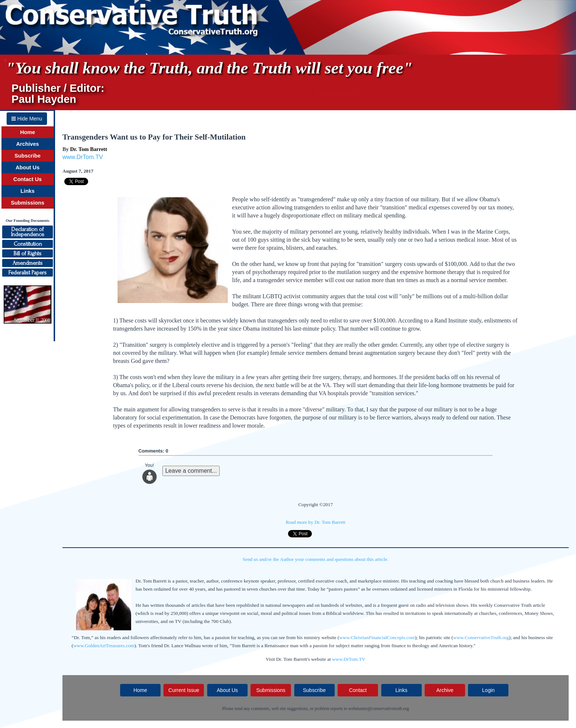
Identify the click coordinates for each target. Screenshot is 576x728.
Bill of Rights (28, 253)
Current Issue (184, 690)
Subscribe (28, 156)
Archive (445, 690)
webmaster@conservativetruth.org (379, 709)
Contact (358, 690)
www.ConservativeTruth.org (481, 637)
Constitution (28, 244)
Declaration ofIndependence (28, 232)
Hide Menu (27, 119)
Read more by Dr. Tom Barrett (316, 522)
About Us (27, 167)
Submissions (27, 203)
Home (28, 132)
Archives (28, 144)
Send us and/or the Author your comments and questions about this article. (316, 559)
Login (488, 690)
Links (28, 191)
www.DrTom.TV (83, 157)
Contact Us (27, 179)
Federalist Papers (28, 273)
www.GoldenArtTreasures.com (104, 646)
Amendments (28, 263)
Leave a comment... (191, 471)
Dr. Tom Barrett (89, 149)
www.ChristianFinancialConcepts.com (377, 637)
